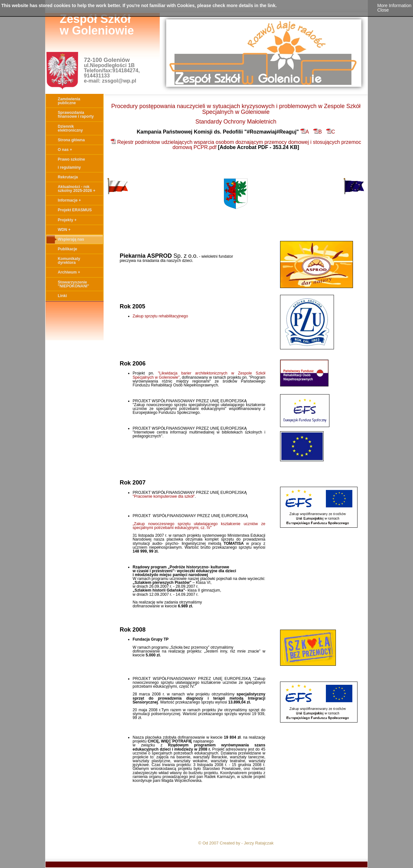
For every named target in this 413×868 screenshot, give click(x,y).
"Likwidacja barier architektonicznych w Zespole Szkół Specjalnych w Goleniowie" (199, 375)
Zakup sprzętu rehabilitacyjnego (160, 316)
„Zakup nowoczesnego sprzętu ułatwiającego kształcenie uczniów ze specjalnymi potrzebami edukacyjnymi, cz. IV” (199, 526)
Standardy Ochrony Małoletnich (236, 122)
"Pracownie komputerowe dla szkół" (164, 496)
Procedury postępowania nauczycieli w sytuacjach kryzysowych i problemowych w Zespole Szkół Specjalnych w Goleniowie (236, 109)
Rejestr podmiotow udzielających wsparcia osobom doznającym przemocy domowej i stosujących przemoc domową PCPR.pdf (236, 145)
